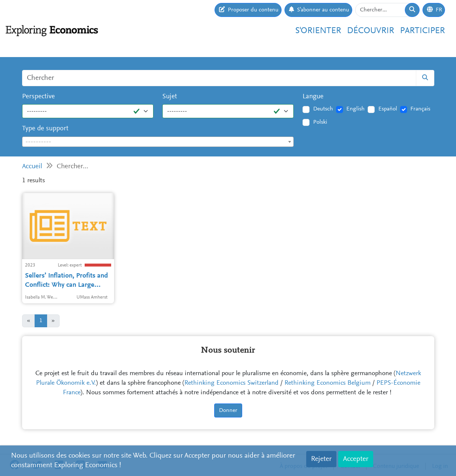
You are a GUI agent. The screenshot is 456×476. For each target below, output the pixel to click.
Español (388, 109)
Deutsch (323, 109)
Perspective (38, 97)
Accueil (32, 167)
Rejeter (321, 459)
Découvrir (371, 31)
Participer (423, 31)
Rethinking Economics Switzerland (231, 383)
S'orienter (318, 31)
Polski (320, 122)
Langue (313, 97)
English (356, 109)
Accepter (356, 459)
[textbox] (158, 142)
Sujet (170, 97)
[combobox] (158, 142)
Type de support (45, 129)
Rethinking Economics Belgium (328, 383)
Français (420, 109)
